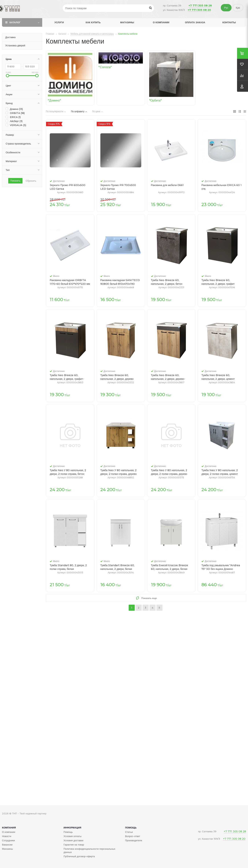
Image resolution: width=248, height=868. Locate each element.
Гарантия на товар (74, 845)
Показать (15, 181)
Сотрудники (8, 840)
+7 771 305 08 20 (199, 10)
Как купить (93, 22)
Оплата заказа (195, 22)
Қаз (238, 8)
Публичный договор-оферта (79, 856)
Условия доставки (73, 840)
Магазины (127, 22)
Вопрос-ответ (132, 836)
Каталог (15, 22)
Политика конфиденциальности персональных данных (89, 850)
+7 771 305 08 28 (200, 5)
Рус (226, 8)
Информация (72, 828)
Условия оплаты (73, 836)
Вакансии (7, 845)
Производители (134, 840)
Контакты (229, 22)
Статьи (129, 832)
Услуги (59, 22)
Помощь (131, 828)
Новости (7, 836)
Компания (9, 828)
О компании (161, 22)
